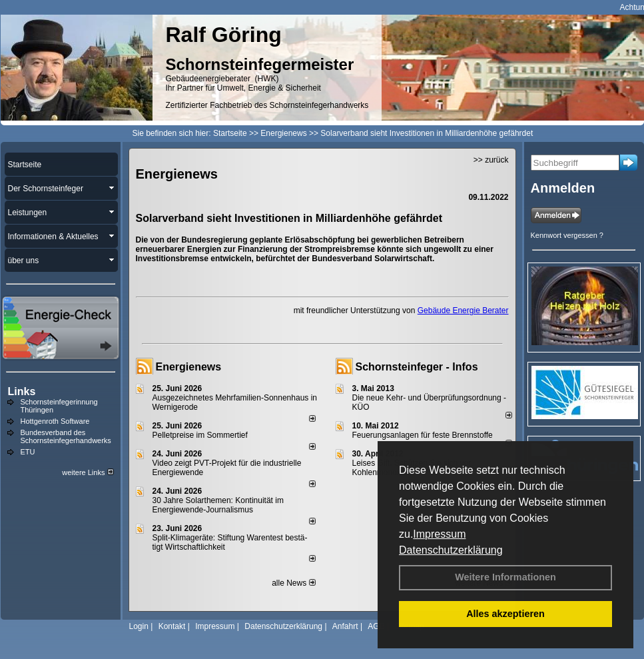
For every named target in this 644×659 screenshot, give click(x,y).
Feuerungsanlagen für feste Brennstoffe (423, 435)
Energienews (189, 367)
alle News (293, 583)
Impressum (439, 534)
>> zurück (491, 160)
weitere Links (88, 472)
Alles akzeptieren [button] (505, 614)
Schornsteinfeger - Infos (417, 367)
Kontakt (172, 626)
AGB (376, 626)
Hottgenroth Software (55, 421)
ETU (28, 452)
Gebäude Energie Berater (463, 311)
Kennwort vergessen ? (567, 235)
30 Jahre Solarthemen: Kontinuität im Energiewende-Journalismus (218, 505)
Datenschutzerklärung (451, 550)
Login (139, 626)
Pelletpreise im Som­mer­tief (200, 435)
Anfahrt (345, 626)
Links (22, 391)
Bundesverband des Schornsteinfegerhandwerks (66, 436)
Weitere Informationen (505, 577)
